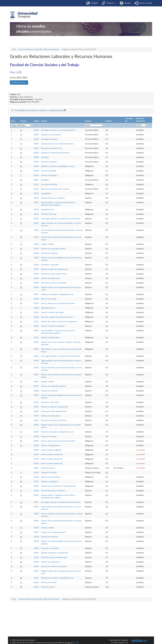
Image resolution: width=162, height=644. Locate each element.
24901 (36, 455)
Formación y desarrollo (50, 265)
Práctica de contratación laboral (53, 249)
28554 (36, 473)
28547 (36, 294)
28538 (36, 253)
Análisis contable (47, 244)
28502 (36, 139)
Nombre (44, 121)
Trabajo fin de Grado (49, 473)
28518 (36, 308)
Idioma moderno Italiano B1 (52, 464)
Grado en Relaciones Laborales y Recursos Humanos (39, 49)
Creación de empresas (49, 253)
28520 (36, 317)
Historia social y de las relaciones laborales (57, 144)
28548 (36, 299)
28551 (36, 338)
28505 (36, 148)
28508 (36, 166)
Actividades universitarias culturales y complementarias (39, 110)
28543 (36, 278)
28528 (36, 486)
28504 (36, 153)
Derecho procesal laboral (51, 477)
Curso (13, 121)
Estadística (45, 180)
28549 (36, 303)
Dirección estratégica (49, 162)
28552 (36, 446)
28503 (36, 144)
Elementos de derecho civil (51, 148)
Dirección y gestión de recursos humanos (57, 317)
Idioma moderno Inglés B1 (51, 450)
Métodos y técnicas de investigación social (57, 166)
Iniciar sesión (145, 3)
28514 (36, 194)
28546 (36, 287)
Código (36, 121)
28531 (36, 219)
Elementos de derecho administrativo (55, 153)
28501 (36, 135)
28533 (36, 230)
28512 (36, 185)
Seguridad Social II (48, 308)
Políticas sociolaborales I (50, 338)
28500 (36, 130)
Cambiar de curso (19, 83)
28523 (36, 342)
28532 (36, 223)
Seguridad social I (48, 210)
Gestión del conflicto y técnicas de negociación (59, 322)
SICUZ (75, 643)
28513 (36, 189)
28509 (36, 171)
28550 (36, 441)
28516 (36, 214)
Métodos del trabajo (49, 214)
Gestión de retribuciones (50, 278)
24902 (36, 459)
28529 (36, 468)
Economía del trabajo (49, 185)
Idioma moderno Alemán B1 (52, 459)
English (94, 3)
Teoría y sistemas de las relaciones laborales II (58, 441)
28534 (36, 198)
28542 (36, 274)
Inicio (14, 49)
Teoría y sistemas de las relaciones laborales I (58, 303)
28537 (36, 249)
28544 (36, 283)
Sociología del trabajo (49, 139)
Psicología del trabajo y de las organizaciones (58, 130)
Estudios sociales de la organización (55, 269)
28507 (36, 162)
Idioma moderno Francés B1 (52, 455)
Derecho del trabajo (49, 171)
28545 (36, 203)
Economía (45, 157)
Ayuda (127, 3)
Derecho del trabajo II (49, 176)
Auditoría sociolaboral (49, 482)
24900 (36, 450)
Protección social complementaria (54, 274)
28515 (36, 210)
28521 (36, 322)
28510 (36, 176)
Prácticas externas (48, 468)
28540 (36, 265)
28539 (36, 258)
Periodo (23, 121)
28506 (36, 157)
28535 (36, 237)
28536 (36, 244)
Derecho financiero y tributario (53, 198)
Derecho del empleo (49, 299)
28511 (36, 180)
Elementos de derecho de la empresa (55, 189)
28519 (36, 312)
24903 (36, 464)
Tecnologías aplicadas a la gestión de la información (61, 219)
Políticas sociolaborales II (51, 446)
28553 (36, 587)
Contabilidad (46, 194)
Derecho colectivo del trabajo (52, 312)
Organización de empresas (51, 135)
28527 (36, 482)
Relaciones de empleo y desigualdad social (57, 294)
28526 (36, 477)
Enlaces (111, 3)
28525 (36, 349)
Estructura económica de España (54, 283)
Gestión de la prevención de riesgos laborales (58, 486)
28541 (36, 269)
